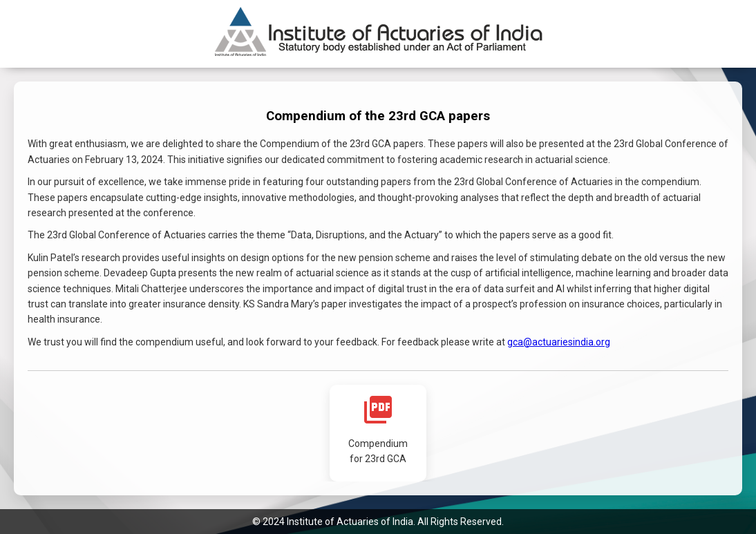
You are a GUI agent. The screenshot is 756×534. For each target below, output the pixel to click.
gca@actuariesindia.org (559, 342)
